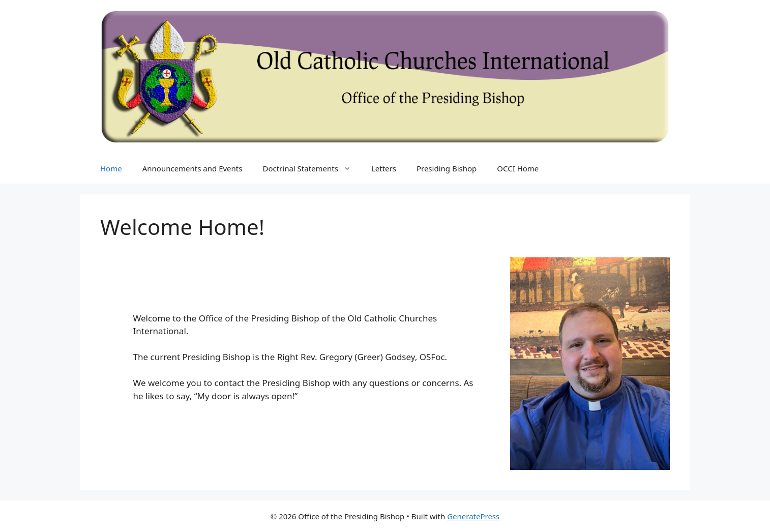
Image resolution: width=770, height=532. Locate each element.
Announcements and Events (192, 168)
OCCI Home (518, 168)
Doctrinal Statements (312, 168)
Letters (384, 168)
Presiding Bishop (447, 168)
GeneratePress (473, 516)
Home (111, 168)
